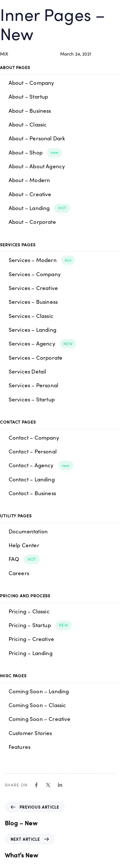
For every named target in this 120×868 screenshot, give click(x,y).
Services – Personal (33, 385)
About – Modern (29, 180)
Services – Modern (42, 260)
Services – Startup (32, 399)
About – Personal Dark (37, 138)
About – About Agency (37, 166)
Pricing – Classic (29, 611)
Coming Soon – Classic (37, 705)
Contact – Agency (41, 465)
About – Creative (30, 194)
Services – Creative (33, 288)
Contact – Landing (32, 479)
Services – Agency (43, 344)
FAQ (24, 559)
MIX (4, 54)
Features (20, 747)
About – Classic (28, 124)
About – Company (32, 83)
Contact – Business (32, 493)
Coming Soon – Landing (39, 691)
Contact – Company (34, 437)
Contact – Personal (33, 451)
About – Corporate (32, 222)
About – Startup (28, 96)
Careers (19, 573)
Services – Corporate (36, 357)
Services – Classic (31, 316)
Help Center (24, 545)
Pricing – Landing (31, 653)
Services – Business (33, 302)
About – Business (30, 110)
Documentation (28, 531)
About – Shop (36, 153)
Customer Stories (30, 733)
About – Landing (39, 208)
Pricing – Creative (31, 639)
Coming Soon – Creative (40, 719)
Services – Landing (32, 329)
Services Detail (28, 371)
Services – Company (35, 274)
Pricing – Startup (40, 625)
